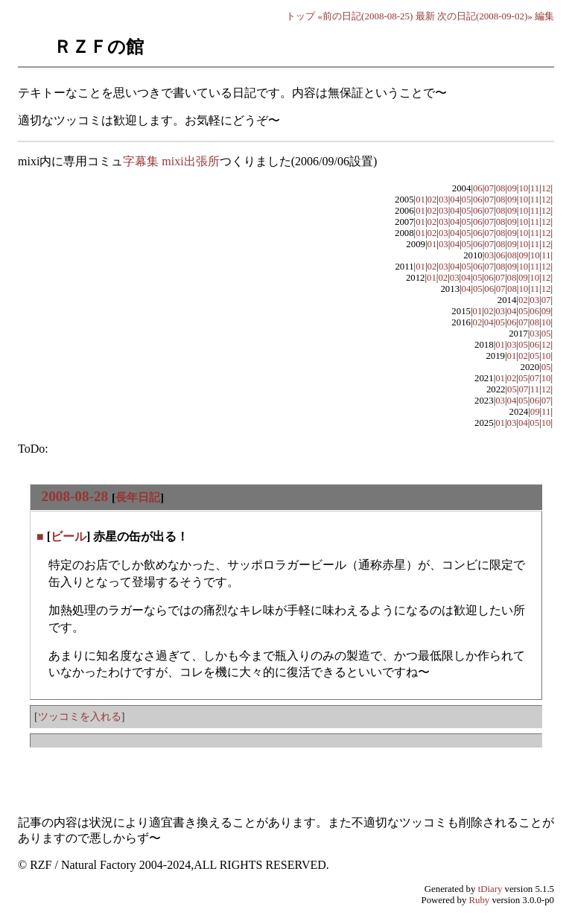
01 (420, 200)
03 (444, 200)
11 (535, 188)
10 (523, 188)
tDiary (490, 889)
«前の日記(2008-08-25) (366, 16)
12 (546, 188)
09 (512, 188)
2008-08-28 (75, 496)
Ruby (480, 900)
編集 (544, 16)
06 (478, 188)
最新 (425, 16)
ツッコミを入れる (80, 716)
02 (432, 200)
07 (489, 188)
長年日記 (138, 497)
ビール (69, 536)
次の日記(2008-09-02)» (485, 16)
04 (455, 200)
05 (467, 200)
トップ (301, 16)
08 (501, 188)
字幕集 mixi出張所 (171, 161)
